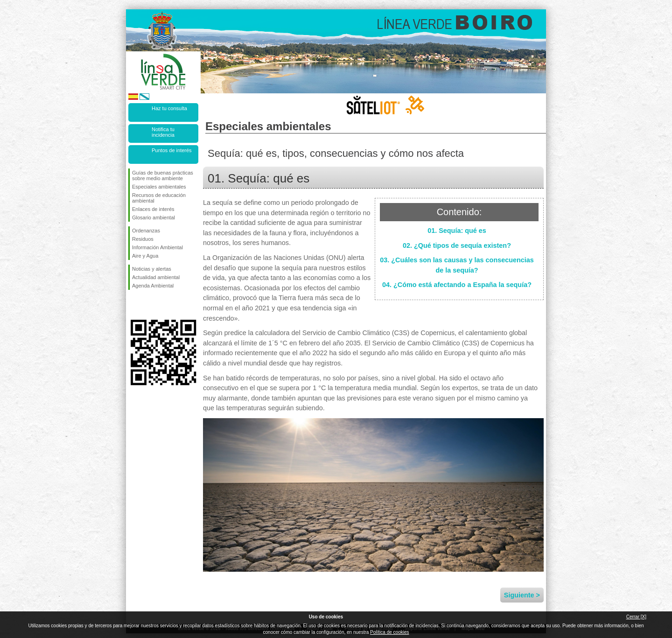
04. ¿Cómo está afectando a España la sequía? (457, 285)
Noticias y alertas (152, 269)
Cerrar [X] (636, 617)
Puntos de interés (172, 150)
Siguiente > (522, 595)
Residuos (143, 239)
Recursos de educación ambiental (159, 198)
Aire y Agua (145, 256)
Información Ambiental (157, 247)
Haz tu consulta (169, 108)
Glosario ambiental (154, 217)
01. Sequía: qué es (457, 231)
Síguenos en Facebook (134, 305)
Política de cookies (389, 632)
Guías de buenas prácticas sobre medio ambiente (163, 175)
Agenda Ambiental (153, 286)
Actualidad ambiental (156, 277)
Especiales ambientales (159, 187)
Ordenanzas (146, 231)
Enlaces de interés (153, 209)
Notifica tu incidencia (163, 132)
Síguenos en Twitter (149, 305)
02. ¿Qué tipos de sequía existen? (457, 245)
